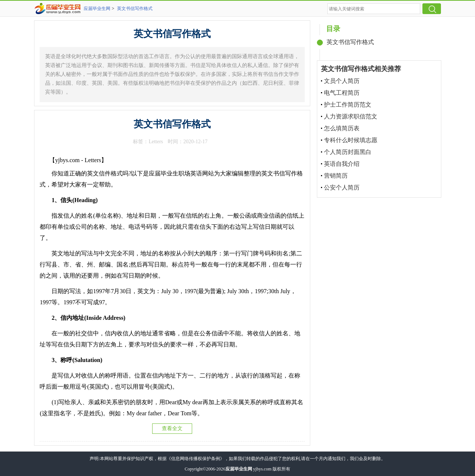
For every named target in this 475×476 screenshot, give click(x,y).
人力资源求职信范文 (351, 116)
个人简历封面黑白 (348, 152)
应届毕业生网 (97, 9)
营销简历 (336, 176)
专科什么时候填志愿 (351, 140)
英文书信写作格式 (135, 9)
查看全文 (172, 428)
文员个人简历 (342, 81)
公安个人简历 (342, 187)
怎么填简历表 (342, 128)
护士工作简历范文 (348, 105)
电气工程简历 (342, 93)
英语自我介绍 (342, 164)
